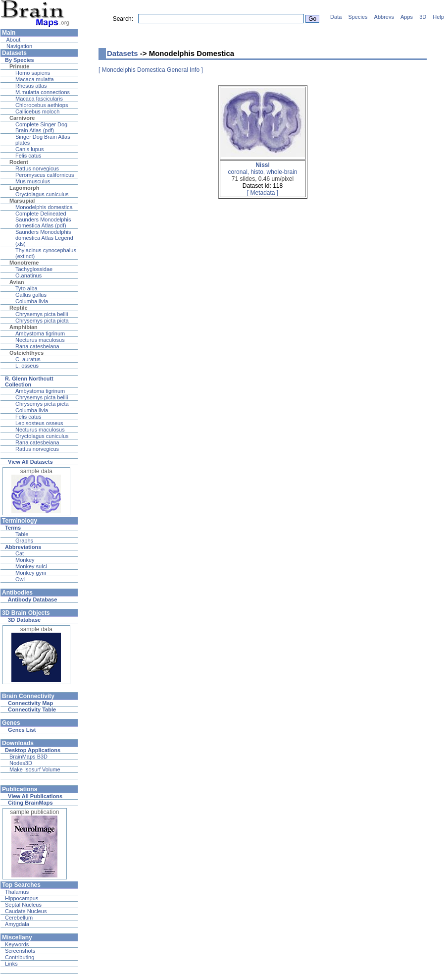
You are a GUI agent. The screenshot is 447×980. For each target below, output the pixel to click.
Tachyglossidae (34, 269)
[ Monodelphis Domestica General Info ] (151, 70)
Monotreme (24, 263)
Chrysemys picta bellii (42, 314)
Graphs (24, 541)
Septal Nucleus (23, 905)
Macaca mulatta (35, 79)
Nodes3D (21, 763)
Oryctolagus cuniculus (42, 194)
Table (22, 534)
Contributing (20, 957)
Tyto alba (26, 288)
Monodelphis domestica (44, 207)
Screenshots (20, 951)
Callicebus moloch (37, 111)
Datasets (123, 53)
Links (11, 964)
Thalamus (17, 892)
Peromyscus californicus (45, 175)
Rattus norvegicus (37, 168)
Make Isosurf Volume (35, 769)
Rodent (19, 162)
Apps (407, 17)
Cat (20, 553)
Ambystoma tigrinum (40, 333)
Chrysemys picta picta (42, 321)
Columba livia (32, 301)
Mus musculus (33, 181)
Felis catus (28, 156)
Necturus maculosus (40, 340)
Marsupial (22, 201)
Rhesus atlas (31, 86)
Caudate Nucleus (26, 911)
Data (336, 17)
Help (438, 17)
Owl (20, 579)
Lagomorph (25, 188)
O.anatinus (28, 275)
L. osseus (27, 366)
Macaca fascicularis (39, 99)
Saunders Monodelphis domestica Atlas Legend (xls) (44, 238)
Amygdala (17, 924)
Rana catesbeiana (37, 346)
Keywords (17, 944)
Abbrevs (384, 17)
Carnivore (22, 118)
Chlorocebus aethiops (42, 105)
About (13, 40)
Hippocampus (22, 898)
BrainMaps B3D (28, 757)
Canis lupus (29, 149)
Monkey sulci (31, 566)
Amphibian (24, 327)
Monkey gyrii (31, 573)
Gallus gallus (31, 295)
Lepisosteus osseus (39, 423)
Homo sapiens (33, 73)
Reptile (19, 308)
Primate (19, 66)
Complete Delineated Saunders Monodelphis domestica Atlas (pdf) (43, 219)
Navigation (19, 46)
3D (423, 17)
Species (358, 17)
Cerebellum (19, 918)
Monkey (25, 560)
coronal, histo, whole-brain (262, 168)
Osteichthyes (26, 353)
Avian (17, 282)
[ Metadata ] (263, 193)
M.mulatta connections (43, 92)
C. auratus (28, 359)
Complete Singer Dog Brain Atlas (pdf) (41, 127)
